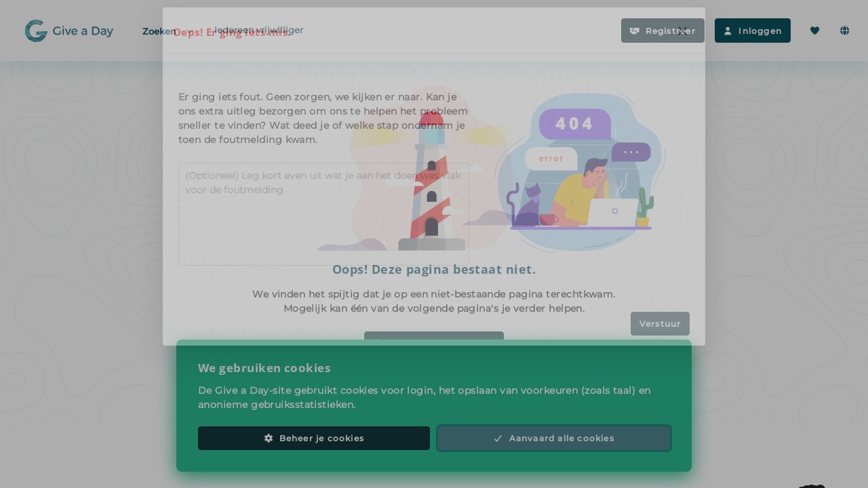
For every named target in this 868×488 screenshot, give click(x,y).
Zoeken (169, 31)
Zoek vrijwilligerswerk (434, 343)
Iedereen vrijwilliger (259, 30)
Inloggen (753, 31)
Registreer (663, 31)
